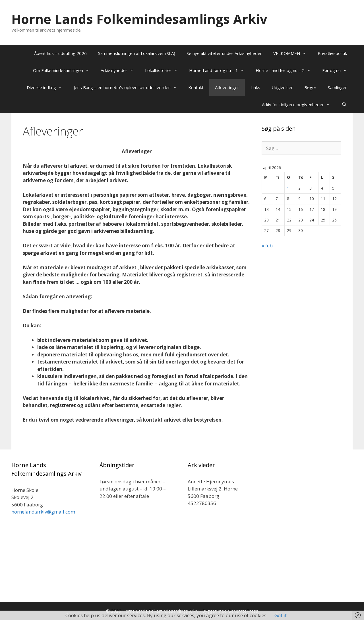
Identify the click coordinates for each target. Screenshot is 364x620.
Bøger (310, 87)
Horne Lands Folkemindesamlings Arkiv (139, 19)
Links (255, 87)
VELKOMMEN (293, 53)
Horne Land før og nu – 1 (220, 70)
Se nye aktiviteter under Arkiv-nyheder (224, 53)
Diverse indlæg (47, 87)
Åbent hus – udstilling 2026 (60, 53)
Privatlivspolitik (332, 53)
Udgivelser (282, 87)
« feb (267, 246)
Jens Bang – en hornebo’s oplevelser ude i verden (128, 87)
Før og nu (337, 70)
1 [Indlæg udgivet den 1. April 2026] (288, 188)
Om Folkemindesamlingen (64, 70)
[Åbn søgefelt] (344, 104)
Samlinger (337, 87)
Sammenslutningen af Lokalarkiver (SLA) (137, 53)
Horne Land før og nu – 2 (286, 70)
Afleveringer (227, 87)
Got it (281, 615)
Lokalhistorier (164, 70)
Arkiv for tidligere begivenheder (299, 104)
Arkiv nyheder (120, 70)
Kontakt (196, 87)
